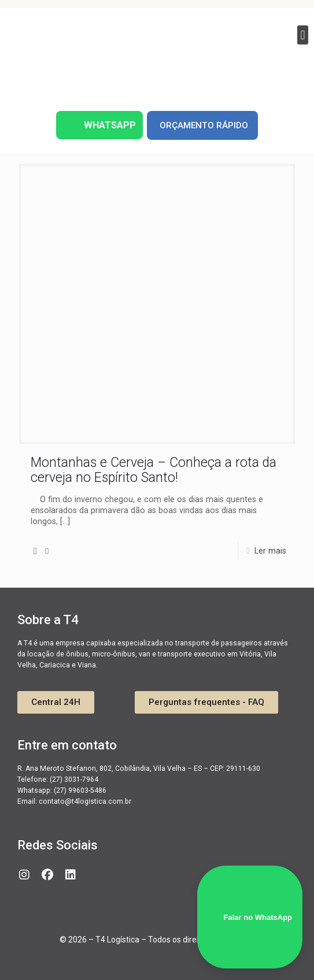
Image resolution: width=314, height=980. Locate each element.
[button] (303, 35)
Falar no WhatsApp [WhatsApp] (250, 917)
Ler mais (270, 551)
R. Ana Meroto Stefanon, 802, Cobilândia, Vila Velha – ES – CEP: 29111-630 (139, 769)
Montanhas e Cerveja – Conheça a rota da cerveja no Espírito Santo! (154, 470)
